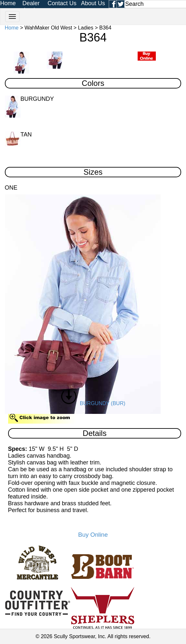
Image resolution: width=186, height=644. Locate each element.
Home (8, 3)
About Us (93, 3)
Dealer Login (31, 7)
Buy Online (93, 535)
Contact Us (62, 3)
